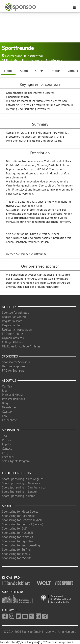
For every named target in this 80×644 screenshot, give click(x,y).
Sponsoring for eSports (17, 558)
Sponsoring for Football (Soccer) (23, 524)
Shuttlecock (54, 60)
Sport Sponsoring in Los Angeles (23, 479)
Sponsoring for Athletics (17, 537)
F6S (4, 416)
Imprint (7, 444)
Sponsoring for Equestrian (19, 541)
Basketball (13, 60)
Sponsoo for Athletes (15, 313)
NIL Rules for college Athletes (21, 346)
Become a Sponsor (14, 366)
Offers (39, 71)
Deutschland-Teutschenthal (24, 56)
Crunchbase (9, 420)
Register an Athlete (14, 317)
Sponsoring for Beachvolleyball (22, 520)
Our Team (8, 386)
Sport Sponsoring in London (20, 492)
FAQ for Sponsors (13, 370)
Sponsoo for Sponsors (16, 362)
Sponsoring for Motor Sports (20, 512)
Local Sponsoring (16, 473)
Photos (56, 71)
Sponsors (10, 356)
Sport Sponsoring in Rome (19, 496)
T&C (5, 436)
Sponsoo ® (11, 430)
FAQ (5, 453)
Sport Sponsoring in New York (21, 483)
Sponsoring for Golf (14, 528)
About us (9, 380)
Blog (5, 403)
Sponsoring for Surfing (16, 550)
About (24, 71)
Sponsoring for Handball (17, 533)
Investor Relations (13, 399)
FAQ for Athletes (13, 334)
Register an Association (17, 329)
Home (8, 71)
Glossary (7, 412)
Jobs (5, 391)
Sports (8, 506)
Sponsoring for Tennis (16, 554)
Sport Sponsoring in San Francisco (24, 487)
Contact (7, 449)
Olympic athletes (13, 338)
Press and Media (12, 395)
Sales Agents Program (16, 461)
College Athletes (13, 342)
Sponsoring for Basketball (18, 516)
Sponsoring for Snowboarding (21, 545)
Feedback (8, 457)
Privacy (6, 440)
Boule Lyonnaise (33, 60)
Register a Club (12, 325)
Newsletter (9, 407)
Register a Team (12, 321)
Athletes (9, 307)
